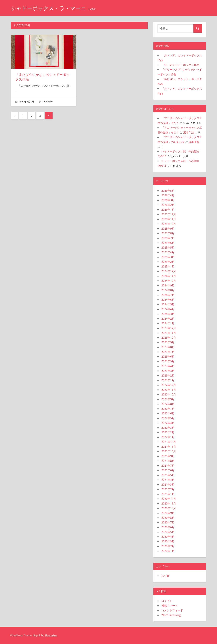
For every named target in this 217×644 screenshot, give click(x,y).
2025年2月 (168, 262)
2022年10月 (169, 394)
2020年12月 (169, 499)
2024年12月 (169, 271)
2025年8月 (168, 233)
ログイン (167, 601)
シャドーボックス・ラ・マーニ (50, 8)
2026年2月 (168, 205)
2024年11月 (169, 276)
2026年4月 (168, 195)
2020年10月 (169, 508)
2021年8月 (168, 461)
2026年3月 (168, 200)
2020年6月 (168, 527)
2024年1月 (168, 323)
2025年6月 (168, 243)
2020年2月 (168, 546)
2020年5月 (168, 532)
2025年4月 (168, 252)
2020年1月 (168, 551)
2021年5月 (168, 475)
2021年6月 (168, 470)
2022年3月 (168, 428)
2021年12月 (169, 442)
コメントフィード (172, 610)
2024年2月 (168, 319)
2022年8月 (168, 404)
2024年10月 (169, 281)
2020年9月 (168, 513)
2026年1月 (168, 210)
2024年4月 (168, 309)
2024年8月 (168, 290)
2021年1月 (168, 494)
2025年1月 (168, 266)
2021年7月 (168, 466)
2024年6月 (168, 300)
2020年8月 (168, 518)
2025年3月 (168, 257)
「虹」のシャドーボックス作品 (180, 65)
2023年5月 (168, 361)
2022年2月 (168, 432)
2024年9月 (168, 285)
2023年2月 (168, 375)
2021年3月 (168, 485)
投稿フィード (170, 606)
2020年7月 (168, 522)
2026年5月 (168, 191)
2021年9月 (168, 456)
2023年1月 (168, 380)
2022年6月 (168, 413)
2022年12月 (169, 385)
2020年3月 (168, 541)
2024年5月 (168, 304)
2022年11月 (169, 390)
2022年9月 (168, 399)
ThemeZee (51, 635)
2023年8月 (168, 347)
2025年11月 (169, 219)
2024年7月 (168, 295)
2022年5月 (168, 418)
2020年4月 (168, 537)
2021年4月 (168, 480)
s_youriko (47, 101)
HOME (94, 9)
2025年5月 (168, 248)
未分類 (165, 576)
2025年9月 (168, 229)
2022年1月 (168, 437)
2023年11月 (169, 333)
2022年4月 (168, 423)
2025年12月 (169, 214)
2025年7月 (168, 238)
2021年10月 (169, 451)
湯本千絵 (189, 132)
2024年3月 (168, 314)
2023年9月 (168, 342)
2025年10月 (169, 224)
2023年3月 (168, 371)
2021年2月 (168, 489)
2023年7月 (168, 352)
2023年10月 (169, 338)
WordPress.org (171, 615)
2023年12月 (169, 328)
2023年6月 (168, 357)
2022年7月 (168, 409)
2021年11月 (169, 447)
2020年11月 (169, 503)
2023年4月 (168, 366)
